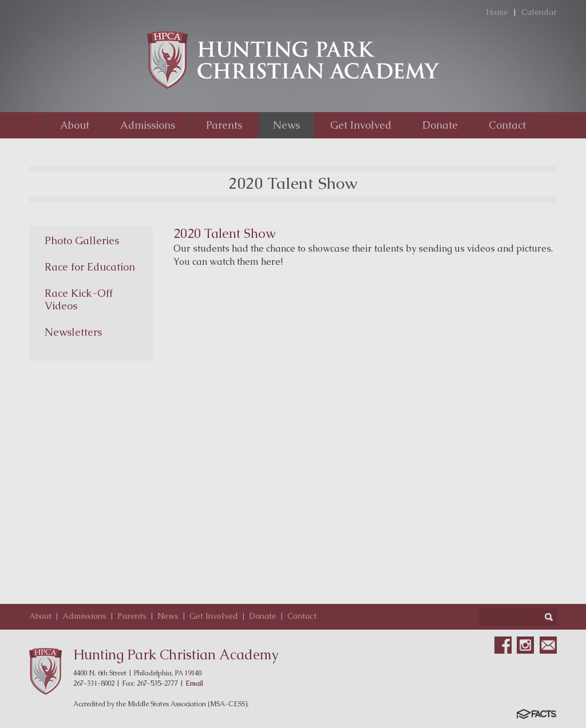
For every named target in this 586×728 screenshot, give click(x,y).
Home (497, 12)
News (168, 616)
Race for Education (90, 267)
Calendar (539, 12)
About (40, 616)
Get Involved (214, 616)
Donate (263, 616)
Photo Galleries (82, 240)
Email (194, 683)
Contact (302, 616)
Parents (132, 616)
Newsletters (73, 332)
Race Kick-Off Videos (79, 299)
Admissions (84, 616)
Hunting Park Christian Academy (176, 655)
